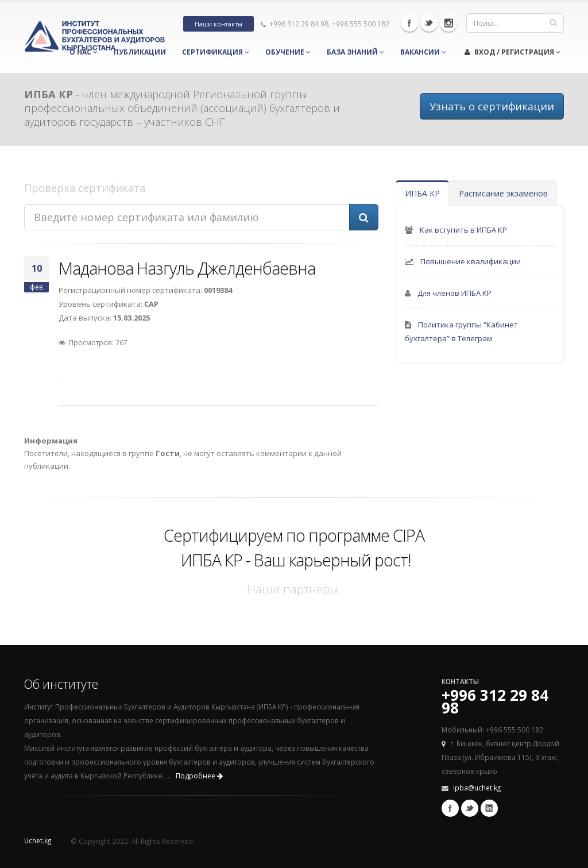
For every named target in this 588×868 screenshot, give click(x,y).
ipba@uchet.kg (477, 788)
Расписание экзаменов (503, 193)
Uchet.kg (38, 840)
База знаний (355, 52)
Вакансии (423, 52)
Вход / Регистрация (512, 52)
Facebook (409, 23)
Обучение (288, 52)
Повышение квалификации (471, 261)
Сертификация (216, 52)
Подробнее (199, 776)
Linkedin (489, 808)
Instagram (448, 23)
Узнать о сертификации (492, 106)
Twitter (429, 23)
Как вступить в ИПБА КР (463, 230)
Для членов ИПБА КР (454, 293)
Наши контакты (218, 24)
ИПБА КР (422, 193)
